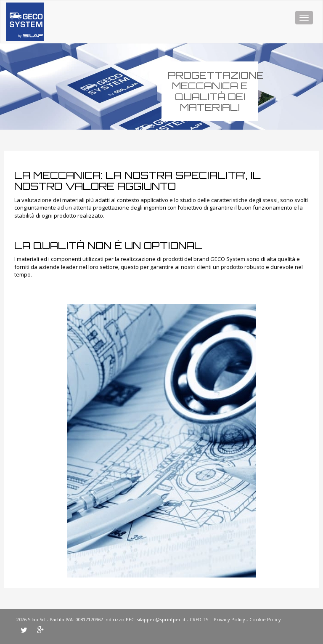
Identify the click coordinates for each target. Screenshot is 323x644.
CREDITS (199, 619)
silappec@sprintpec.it (161, 619)
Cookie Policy (265, 619)
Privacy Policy (229, 619)
